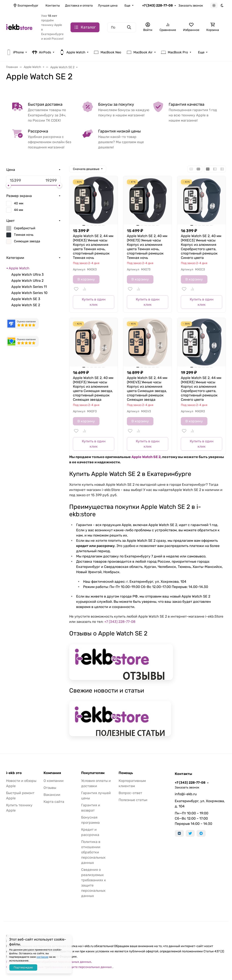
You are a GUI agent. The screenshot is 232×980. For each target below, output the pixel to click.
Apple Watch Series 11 (29, 287)
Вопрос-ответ (130, 793)
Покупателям (93, 773)
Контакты (53, 6)
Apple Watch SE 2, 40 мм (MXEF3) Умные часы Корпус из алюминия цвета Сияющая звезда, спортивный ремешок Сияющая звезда (93, 389)
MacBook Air (140, 52)
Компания (52, 773)
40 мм (19, 203)
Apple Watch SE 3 (26, 299)
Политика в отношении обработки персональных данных (93, 852)
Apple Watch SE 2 (26, 305)
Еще (127, 6)
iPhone (15, 52)
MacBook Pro (174, 52)
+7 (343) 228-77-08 (157, 5)
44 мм (18, 210)
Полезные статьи (133, 800)
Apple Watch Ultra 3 (28, 274)
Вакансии (52, 795)
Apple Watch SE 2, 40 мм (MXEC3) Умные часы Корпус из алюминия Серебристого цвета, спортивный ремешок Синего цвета (201, 247)
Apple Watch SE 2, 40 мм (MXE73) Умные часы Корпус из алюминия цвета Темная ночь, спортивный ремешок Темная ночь (147, 247)
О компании (54, 781)
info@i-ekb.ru (186, 794)
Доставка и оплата (79, 6)
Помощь (126, 773)
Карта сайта (54, 802)
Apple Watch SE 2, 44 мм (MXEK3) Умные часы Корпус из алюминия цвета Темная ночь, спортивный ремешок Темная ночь (93, 247)
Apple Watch (72, 52)
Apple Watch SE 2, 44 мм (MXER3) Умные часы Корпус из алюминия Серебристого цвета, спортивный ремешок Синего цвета (201, 389)
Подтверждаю (23, 967)
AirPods (42, 52)
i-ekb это (14, 773)
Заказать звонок (191, 6)
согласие (42, 957)
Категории (15, 258)
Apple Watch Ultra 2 (27, 281)
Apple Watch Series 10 (29, 293)
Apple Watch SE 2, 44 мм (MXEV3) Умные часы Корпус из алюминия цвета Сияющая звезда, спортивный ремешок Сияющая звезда (147, 389)
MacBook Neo (107, 52)
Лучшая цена (108, 6)
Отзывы (50, 788)
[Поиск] (122, 27)
